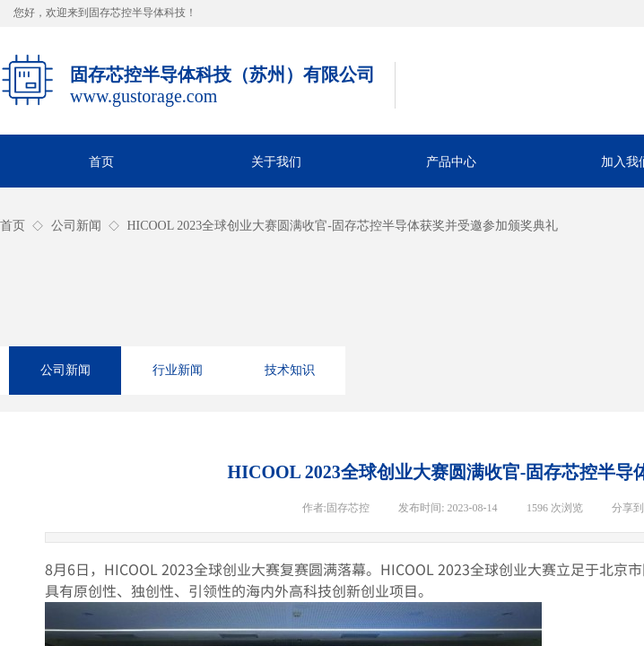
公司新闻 (76, 226)
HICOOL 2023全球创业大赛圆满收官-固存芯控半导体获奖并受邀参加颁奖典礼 (342, 226)
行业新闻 (178, 370)
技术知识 (290, 370)
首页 (13, 226)
